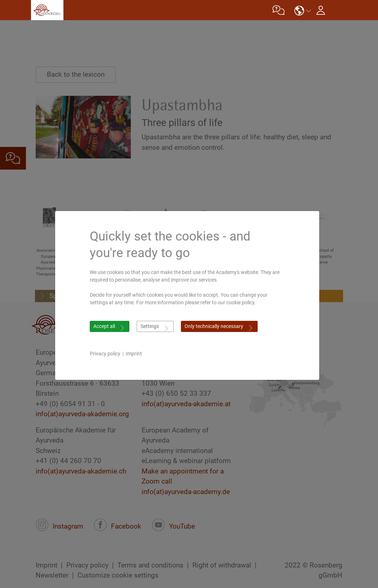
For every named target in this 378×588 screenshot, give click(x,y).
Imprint (136, 354)
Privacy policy (107, 354)
